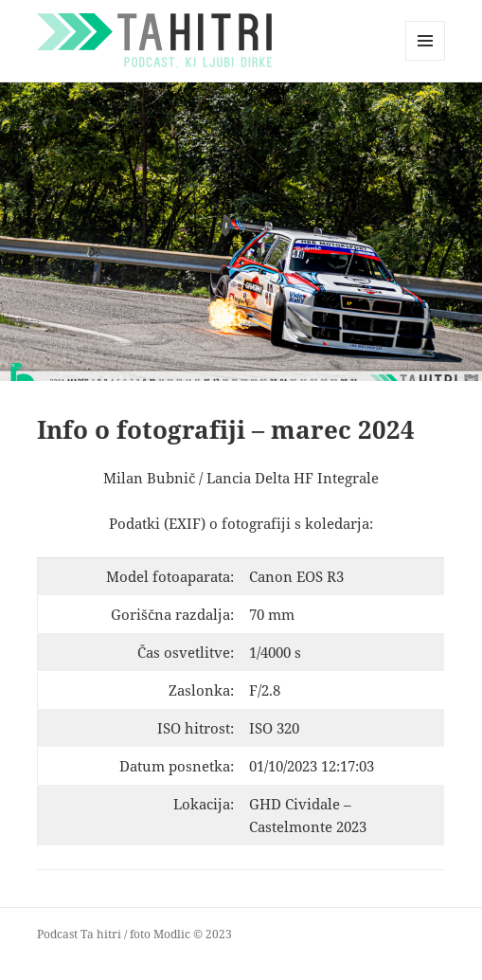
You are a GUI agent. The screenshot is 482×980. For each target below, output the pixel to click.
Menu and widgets (426, 60)
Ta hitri (101, 934)
